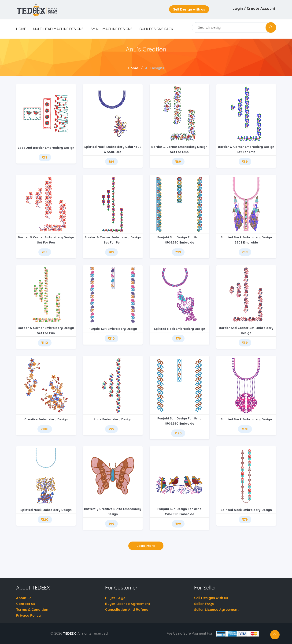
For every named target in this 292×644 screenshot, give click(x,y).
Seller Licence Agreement (216, 609)
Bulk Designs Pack (156, 29)
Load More (146, 546)
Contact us (26, 604)
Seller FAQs (204, 604)
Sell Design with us (189, 9)
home (21, 29)
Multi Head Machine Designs (58, 29)
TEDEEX (69, 633)
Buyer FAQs (115, 598)
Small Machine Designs (112, 29)
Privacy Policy (28, 615)
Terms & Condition (32, 609)
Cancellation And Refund (127, 609)
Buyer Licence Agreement (128, 604)
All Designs (155, 68)
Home (133, 68)
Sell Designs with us (211, 598)
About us (24, 598)
